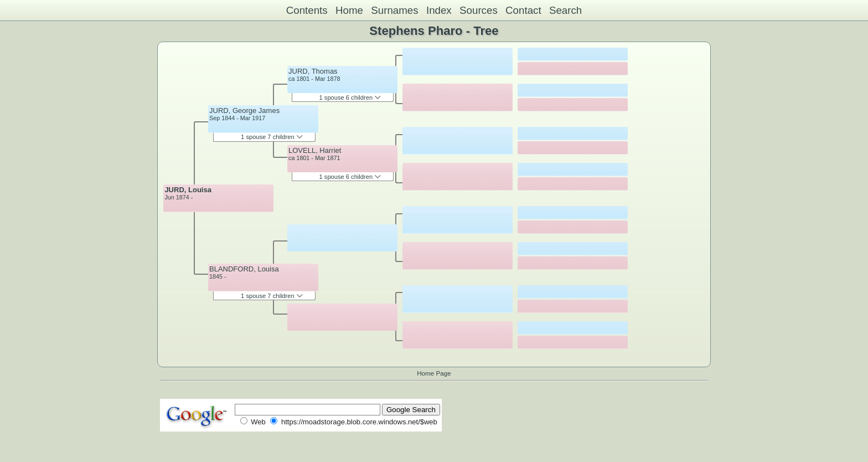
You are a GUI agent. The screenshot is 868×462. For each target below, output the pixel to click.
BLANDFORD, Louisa (244, 269)
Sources (479, 10)
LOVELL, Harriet (315, 150)
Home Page (434, 373)
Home (349, 10)
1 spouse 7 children (272, 137)
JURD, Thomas (313, 71)
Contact (523, 10)
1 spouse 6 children (350, 97)
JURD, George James (244, 111)
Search (565, 10)
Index (439, 10)
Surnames (394, 10)
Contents (307, 10)
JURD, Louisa (188, 190)
